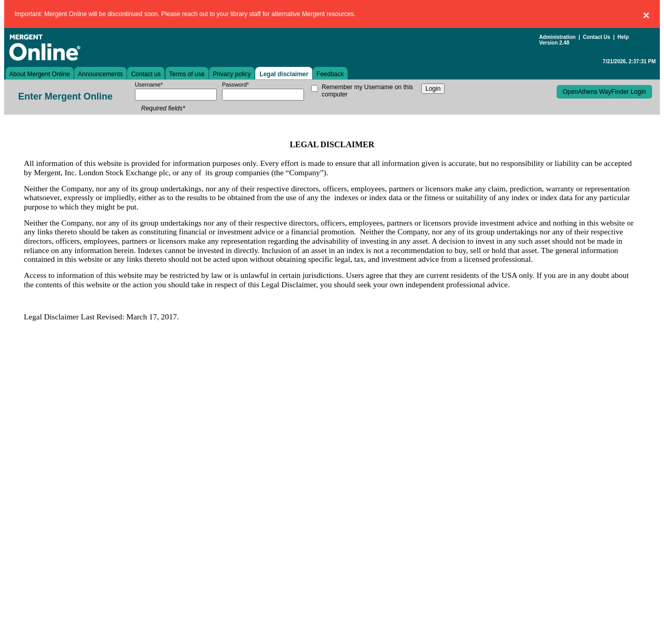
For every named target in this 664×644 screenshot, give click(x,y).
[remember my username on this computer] (315, 88)
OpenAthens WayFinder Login (604, 92)
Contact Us (597, 37)
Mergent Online (77, 47)
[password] (263, 95)
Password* (236, 85)
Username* (149, 85)
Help (623, 37)
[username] (176, 95)
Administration (557, 37)
